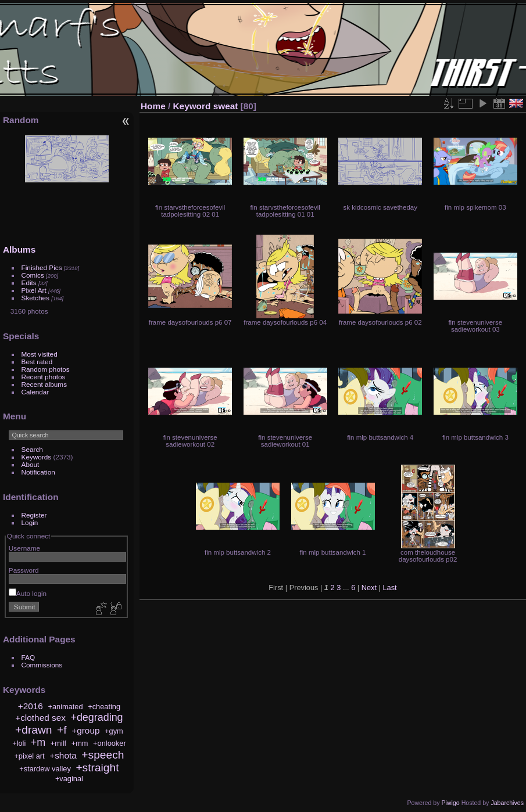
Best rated (37, 362)
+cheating (104, 707)
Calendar (35, 392)
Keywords (37, 457)
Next (369, 588)
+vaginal (69, 779)
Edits (29, 283)
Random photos (46, 369)
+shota (63, 755)
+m (38, 742)
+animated (65, 707)
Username (24, 548)
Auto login (28, 593)
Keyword (192, 106)
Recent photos (44, 377)
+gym (114, 731)
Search (32, 449)
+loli (19, 743)
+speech (103, 755)
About (31, 464)
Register (34, 515)
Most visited (40, 354)
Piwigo (450, 803)
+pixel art (29, 756)
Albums (19, 249)
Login (30, 522)
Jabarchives (507, 803)
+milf (58, 743)
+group (85, 730)
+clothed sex (40, 718)
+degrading (96, 717)
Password (24, 570)
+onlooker (110, 743)
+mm (80, 743)
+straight (97, 768)
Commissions (42, 665)
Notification (38, 472)
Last (389, 588)
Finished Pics (42, 267)
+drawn (33, 730)
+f (62, 730)
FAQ (28, 657)
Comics (33, 275)
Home (153, 106)
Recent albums (44, 384)
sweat (226, 106)
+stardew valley (45, 769)
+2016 (31, 706)
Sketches (35, 298)
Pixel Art (34, 290)
